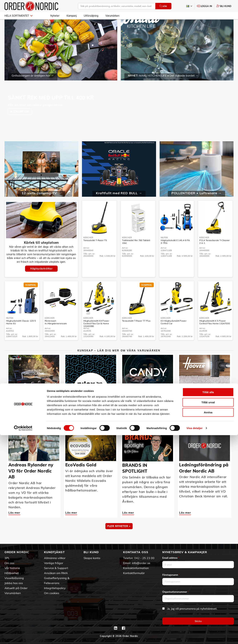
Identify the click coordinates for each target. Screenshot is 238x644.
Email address (171, 558)
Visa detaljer (194, 637)
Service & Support (56, 568)
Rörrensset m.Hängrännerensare (56, 332)
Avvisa (208, 621)
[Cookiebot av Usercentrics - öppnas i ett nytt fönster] (23, 637)
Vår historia (12, 568)
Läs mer (14, 408)
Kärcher (88, 248)
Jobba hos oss (14, 583)
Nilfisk (164, 248)
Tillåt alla (208, 601)
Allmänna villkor (55, 558)
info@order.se (141, 563)
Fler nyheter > (119, 537)
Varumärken (112, 16)
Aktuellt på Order (16, 588)
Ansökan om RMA (56, 573)
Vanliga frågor (54, 563)
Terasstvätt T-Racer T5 (95, 251)
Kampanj (72, 16)
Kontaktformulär (134, 573)
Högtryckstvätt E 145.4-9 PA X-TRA (175, 252)
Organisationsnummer (176, 592)
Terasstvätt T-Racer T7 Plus (136, 331)
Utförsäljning (91, 16)
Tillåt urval (208, 611)
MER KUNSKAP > (119, 421)
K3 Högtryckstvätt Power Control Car (174, 332)
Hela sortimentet (19, 16)
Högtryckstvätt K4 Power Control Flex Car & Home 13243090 (96, 334)
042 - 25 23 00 (144, 558)
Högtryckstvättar (41, 279)
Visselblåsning (14, 578)
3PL (7, 558)
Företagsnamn (171, 575)
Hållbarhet (12, 573)
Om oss (9, 563)
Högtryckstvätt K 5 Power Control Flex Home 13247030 (215, 332)
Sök (163, 6)
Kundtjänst (54, 552)
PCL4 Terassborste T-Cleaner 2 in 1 (214, 252)
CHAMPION (22, 122)
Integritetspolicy (55, 588)
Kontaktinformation (136, 568)
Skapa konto (92, 558)
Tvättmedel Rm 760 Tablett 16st (136, 252)
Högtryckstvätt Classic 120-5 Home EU (21, 332)
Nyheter (55, 16)
